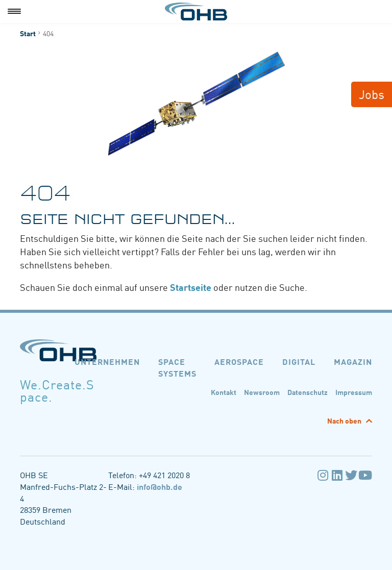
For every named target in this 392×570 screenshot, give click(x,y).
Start (28, 33)
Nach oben (345, 420)
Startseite (191, 287)
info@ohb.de (160, 486)
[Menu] (14, 11)
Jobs (372, 94)
